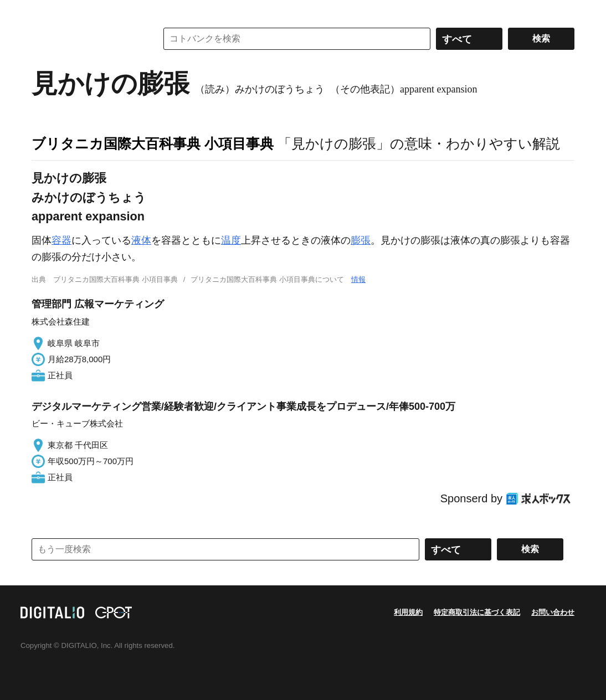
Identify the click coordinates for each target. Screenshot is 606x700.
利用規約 (408, 612)
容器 (61, 240)
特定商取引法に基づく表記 (477, 612)
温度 (231, 240)
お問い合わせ (553, 612)
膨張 (361, 240)
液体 (141, 240)
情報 (358, 279)
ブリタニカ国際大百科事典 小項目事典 (153, 143)
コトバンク (86, 39)
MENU (43, 11)
